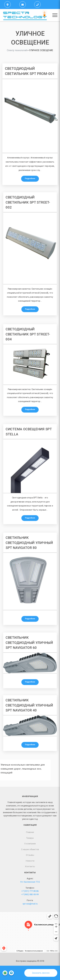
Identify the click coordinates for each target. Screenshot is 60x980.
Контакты (30, 866)
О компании (30, 844)
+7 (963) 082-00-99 (30, 894)
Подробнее (30, 179)
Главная (30, 832)
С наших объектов (30, 849)
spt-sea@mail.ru (30, 904)
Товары (30, 838)
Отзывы (30, 855)
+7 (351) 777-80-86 (30, 891)
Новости (30, 861)
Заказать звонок (41, 973)
